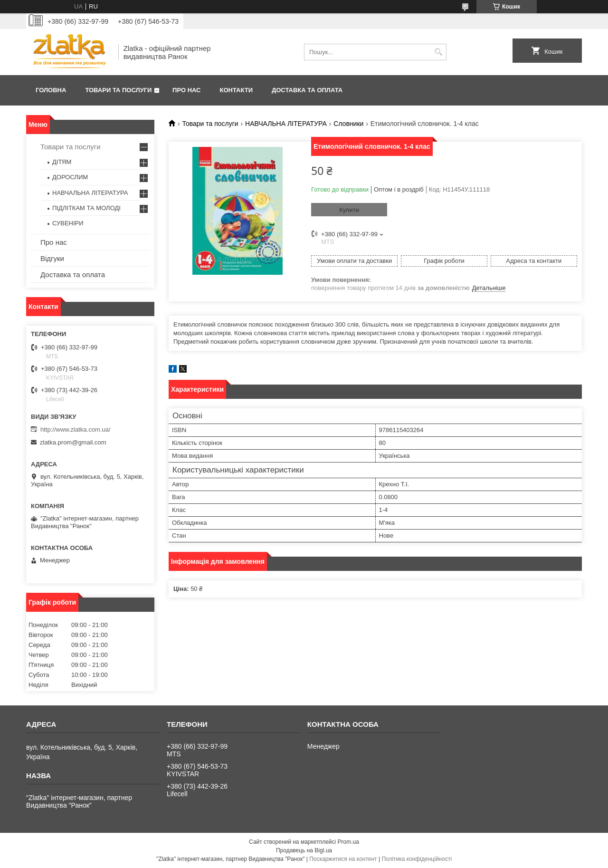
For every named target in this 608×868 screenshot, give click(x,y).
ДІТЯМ (62, 162)
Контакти (237, 90)
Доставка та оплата (307, 90)
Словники (348, 124)
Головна (51, 90)
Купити (349, 210)
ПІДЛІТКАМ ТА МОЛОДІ (86, 208)
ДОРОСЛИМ (70, 177)
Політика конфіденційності (417, 859)
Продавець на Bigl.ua (304, 850)
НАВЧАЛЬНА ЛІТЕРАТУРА (286, 124)
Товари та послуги (118, 90)
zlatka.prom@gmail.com (73, 442)
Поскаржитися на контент (343, 859)
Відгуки (52, 258)
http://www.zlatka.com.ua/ (75, 429)
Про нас (186, 90)
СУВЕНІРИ (68, 223)
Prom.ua (348, 842)
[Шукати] (438, 52)
